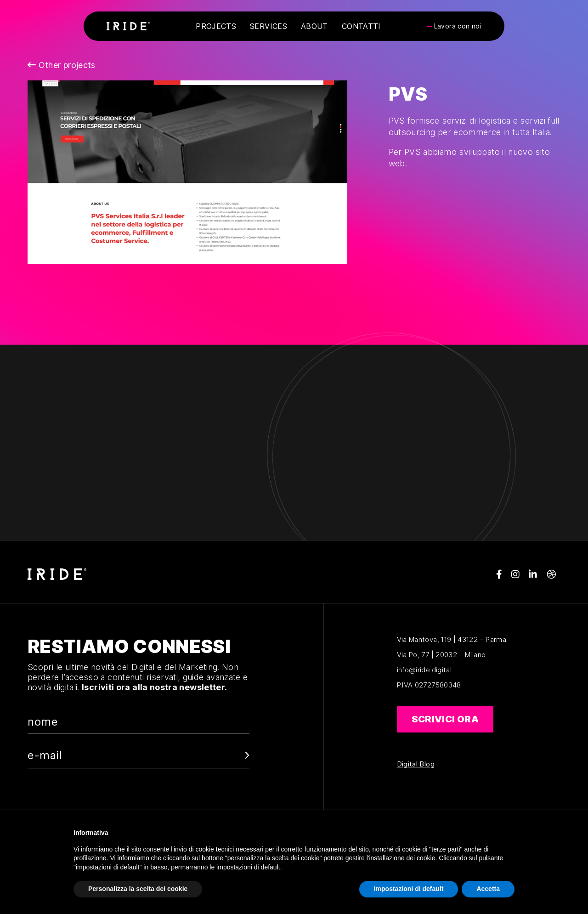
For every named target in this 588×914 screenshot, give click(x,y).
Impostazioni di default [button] (409, 889)
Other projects (62, 65)
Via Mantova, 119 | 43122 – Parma (452, 639)
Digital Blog (416, 764)
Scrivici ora (445, 719)
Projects (216, 26)
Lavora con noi (458, 26)
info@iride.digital (424, 670)
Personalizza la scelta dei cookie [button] (138, 889)
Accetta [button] (488, 889)
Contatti (361, 26)
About (314, 26)
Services (269, 26)
